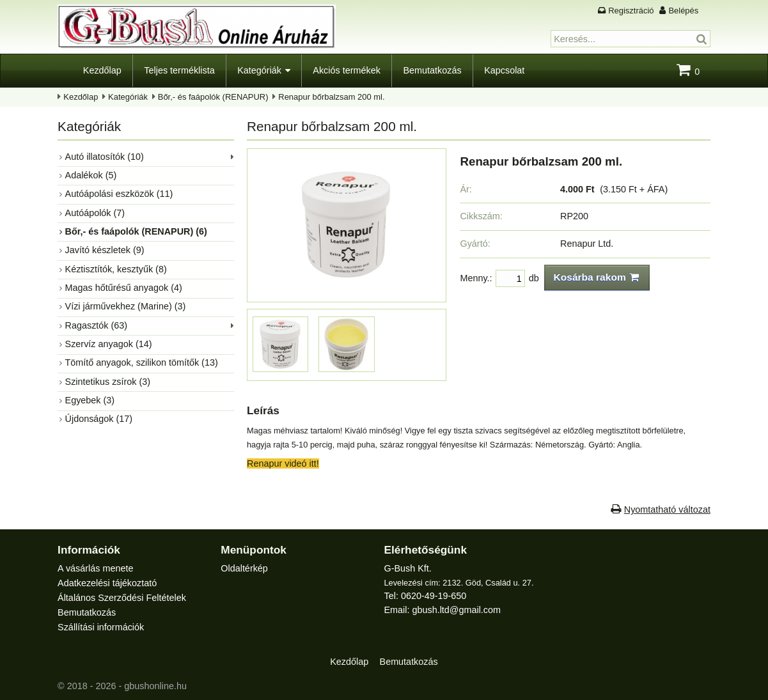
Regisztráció (631, 11)
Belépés (683, 11)
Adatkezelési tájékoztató (107, 583)
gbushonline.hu (155, 686)
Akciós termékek (347, 70)
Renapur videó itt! (283, 463)
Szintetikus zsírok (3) (108, 382)
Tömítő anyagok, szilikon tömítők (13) (142, 362)
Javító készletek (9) (105, 250)
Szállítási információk (101, 627)
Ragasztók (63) (97, 325)
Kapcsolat (504, 70)
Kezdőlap (102, 70)
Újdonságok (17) (99, 419)
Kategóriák (259, 70)
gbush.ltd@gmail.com (456, 610)
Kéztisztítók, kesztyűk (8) (116, 269)
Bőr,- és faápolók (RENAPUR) (213, 97)
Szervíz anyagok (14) (109, 344)
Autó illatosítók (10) (105, 157)
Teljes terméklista (179, 70)
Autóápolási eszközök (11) (119, 194)
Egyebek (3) (90, 400)
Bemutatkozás (432, 70)
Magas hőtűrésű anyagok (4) (124, 288)
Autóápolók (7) (95, 213)
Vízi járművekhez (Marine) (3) (126, 306)
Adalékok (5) (91, 175)
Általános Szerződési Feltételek (122, 598)
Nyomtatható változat (667, 509)
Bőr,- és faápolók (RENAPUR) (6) (136, 231)
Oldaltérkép (244, 568)
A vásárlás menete (95, 568)
